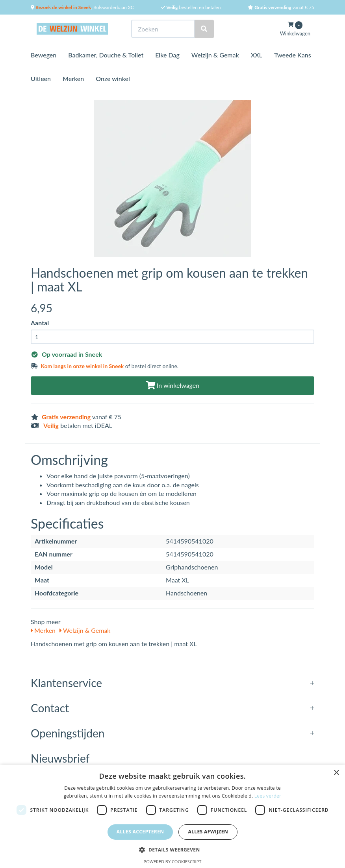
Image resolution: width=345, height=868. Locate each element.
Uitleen (41, 78)
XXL (257, 55)
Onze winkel (113, 78)
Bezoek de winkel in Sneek (63, 7)
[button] (172, 849)
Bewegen (44, 55)
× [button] (336, 773)
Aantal (40, 323)
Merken (73, 78)
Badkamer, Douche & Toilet (106, 55)
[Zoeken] (204, 29)
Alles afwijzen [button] (208, 832)
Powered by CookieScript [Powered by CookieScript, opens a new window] (173, 862)
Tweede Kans (293, 55)
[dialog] (172, 816)
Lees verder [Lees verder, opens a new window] (268, 796)
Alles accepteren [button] (140, 832)
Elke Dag (167, 55)
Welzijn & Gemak (215, 55)
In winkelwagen (172, 385)
